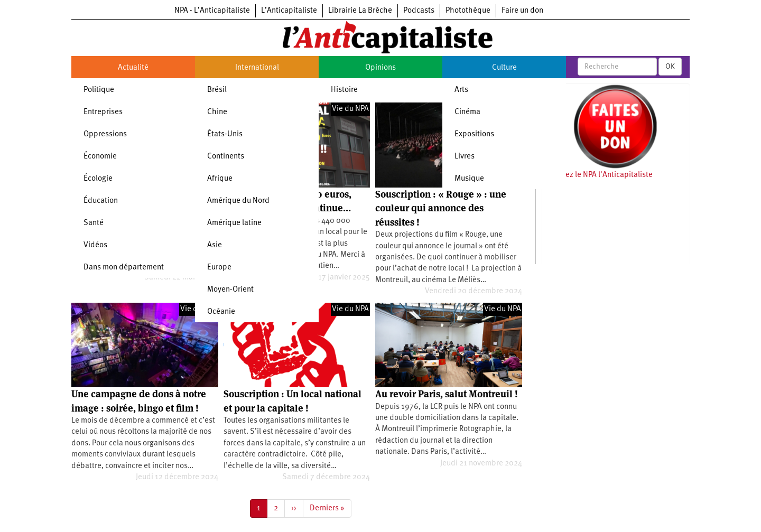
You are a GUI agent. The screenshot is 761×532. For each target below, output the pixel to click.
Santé (94, 223)
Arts (461, 90)
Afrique (220, 179)
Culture (504, 68)
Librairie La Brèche (360, 11)
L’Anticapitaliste (289, 11)
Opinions (380, 68)
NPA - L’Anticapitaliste (212, 11)
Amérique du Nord (238, 201)
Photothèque (468, 11)
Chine (217, 112)
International (257, 68)
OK (670, 67)
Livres (465, 157)
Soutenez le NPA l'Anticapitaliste (597, 175)
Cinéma (467, 112)
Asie (215, 245)
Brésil (217, 90)
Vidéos (95, 245)
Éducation (101, 201)
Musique (469, 179)
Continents (226, 157)
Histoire (344, 90)
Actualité (133, 68)
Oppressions (105, 134)
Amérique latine (234, 223)
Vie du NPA (350, 109)
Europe (219, 268)
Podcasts (419, 11)
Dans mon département (124, 268)
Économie (100, 157)
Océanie (221, 312)
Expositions (474, 134)
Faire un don (522, 11)
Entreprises (103, 112)
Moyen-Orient (230, 290)
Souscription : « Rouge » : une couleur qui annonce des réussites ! (441, 208)
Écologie (98, 179)
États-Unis (225, 134)
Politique (99, 90)
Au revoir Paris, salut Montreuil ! (447, 394)
